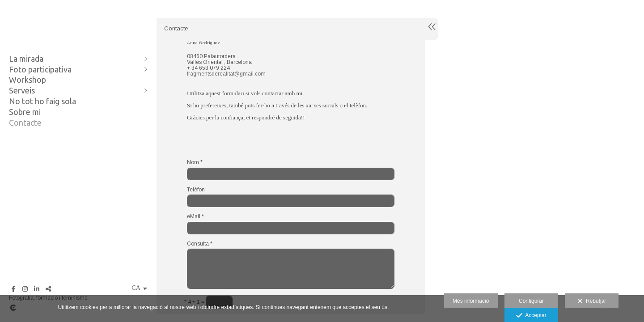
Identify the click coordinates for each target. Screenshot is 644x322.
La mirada (26, 59)
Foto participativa (40, 69)
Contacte (25, 123)
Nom (195, 163)
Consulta (200, 244)
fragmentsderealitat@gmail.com (226, 74)
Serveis (22, 90)
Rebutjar (592, 301)
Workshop (28, 80)
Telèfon (196, 190)
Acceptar (531, 316)
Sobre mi (25, 112)
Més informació (471, 301)
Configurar (531, 301)
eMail (195, 217)
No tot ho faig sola (42, 101)
